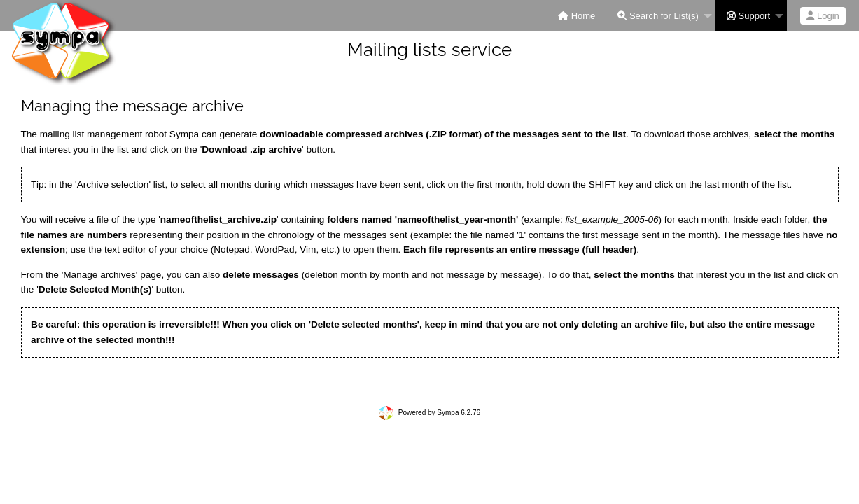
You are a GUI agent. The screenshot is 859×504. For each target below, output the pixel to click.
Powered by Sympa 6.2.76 (439, 413)
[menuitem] (577, 16)
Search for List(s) (658, 16)
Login (823, 16)
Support (748, 16)
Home (577, 16)
